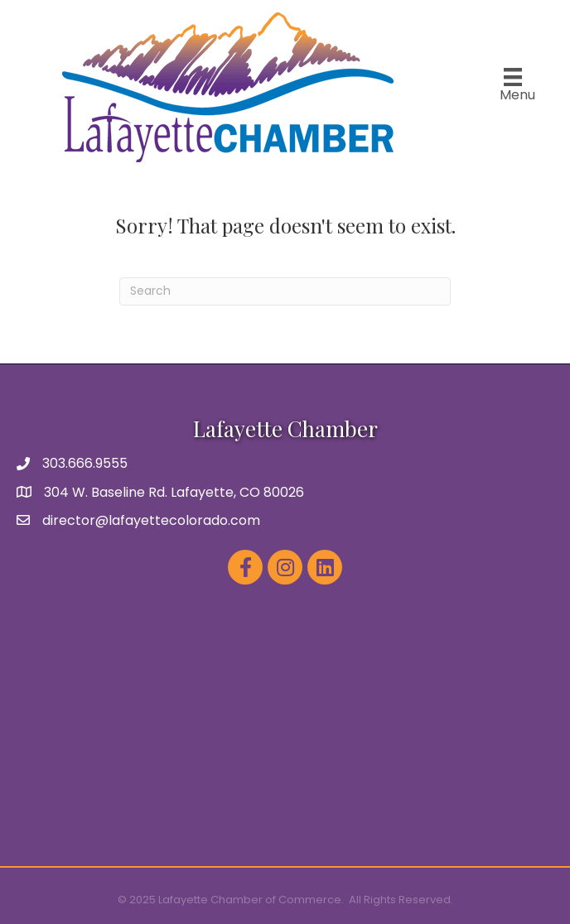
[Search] (285, 291)
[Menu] (513, 86)
